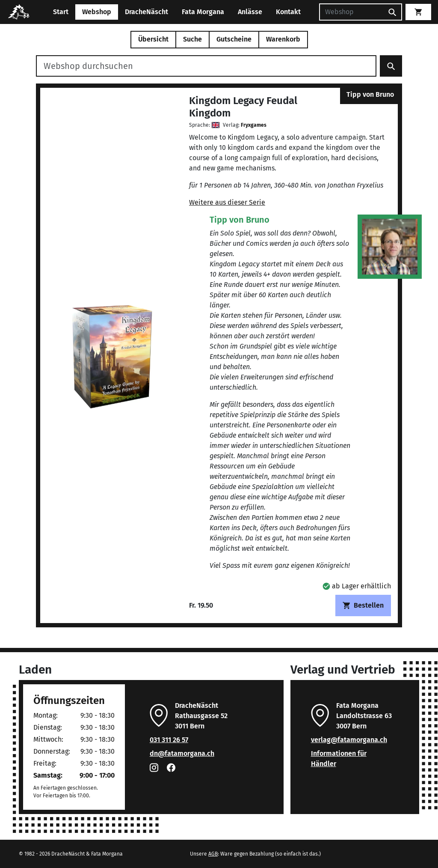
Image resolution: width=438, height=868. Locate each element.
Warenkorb (283, 39)
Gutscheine (234, 39)
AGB (213, 854)
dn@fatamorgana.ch (182, 753)
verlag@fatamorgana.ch (349, 740)
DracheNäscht (146, 12)
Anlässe (250, 12)
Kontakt (288, 12)
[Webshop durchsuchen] (206, 66)
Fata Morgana (203, 12)
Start (61, 12)
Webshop (97, 12)
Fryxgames (254, 125)
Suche (192, 39)
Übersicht (153, 39)
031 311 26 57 (169, 740)
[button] (357, 586)
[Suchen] (351, 12)
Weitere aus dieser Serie (227, 202)
